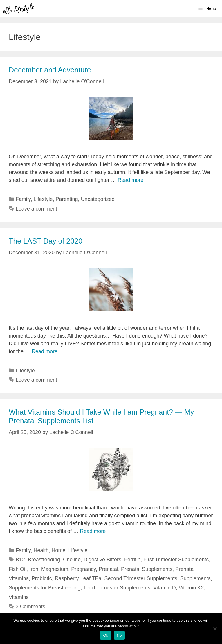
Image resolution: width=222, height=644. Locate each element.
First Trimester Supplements (176, 560)
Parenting (67, 199)
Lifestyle (43, 199)
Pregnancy (83, 569)
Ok (105, 635)
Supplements (195, 578)
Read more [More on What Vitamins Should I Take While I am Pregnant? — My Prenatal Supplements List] (93, 531)
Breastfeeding (44, 560)
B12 (20, 560)
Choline (72, 560)
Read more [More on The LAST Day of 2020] (45, 351)
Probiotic (42, 578)
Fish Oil (18, 569)
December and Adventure (50, 70)
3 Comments (30, 607)
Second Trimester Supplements (141, 578)
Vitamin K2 (191, 588)
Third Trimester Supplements (117, 588)
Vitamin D (165, 588)
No (119, 635)
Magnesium (55, 569)
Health (41, 550)
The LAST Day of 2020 (46, 241)
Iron (34, 569)
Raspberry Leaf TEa (78, 578)
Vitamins (19, 597)
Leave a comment (36, 209)
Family (23, 199)
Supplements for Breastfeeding (45, 588)
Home (59, 550)
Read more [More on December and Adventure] (130, 180)
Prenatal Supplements (147, 569)
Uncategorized (98, 199)
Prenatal (108, 569)
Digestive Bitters (102, 560)
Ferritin (132, 560)
